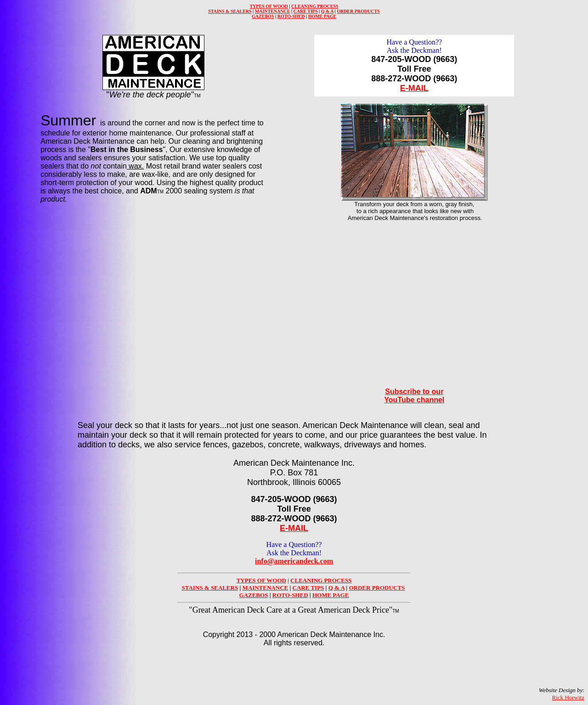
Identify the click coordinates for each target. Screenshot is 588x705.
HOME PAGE (322, 16)
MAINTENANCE (273, 11)
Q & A (327, 11)
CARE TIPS (306, 11)
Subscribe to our (414, 392)
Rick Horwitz (568, 697)
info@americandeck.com (294, 561)
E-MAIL (414, 88)
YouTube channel (414, 400)
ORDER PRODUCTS (358, 11)
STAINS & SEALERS (230, 11)
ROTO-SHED (291, 16)
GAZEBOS (263, 16)
